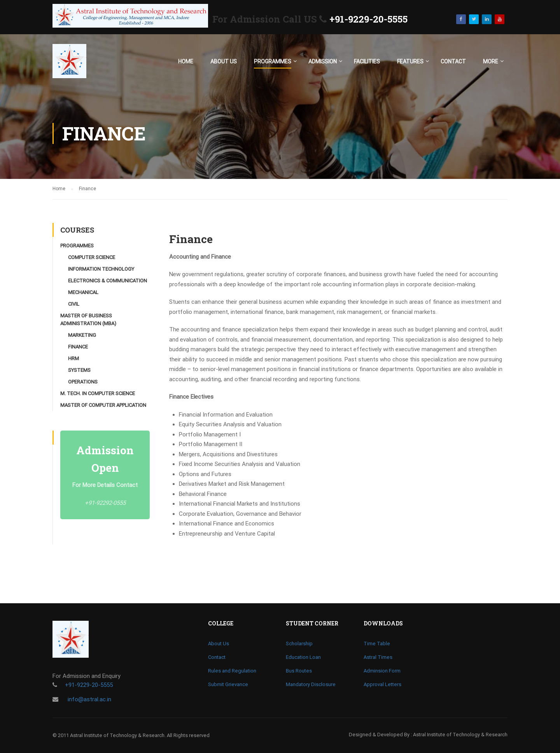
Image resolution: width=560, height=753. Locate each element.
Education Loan (303, 657)
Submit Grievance (228, 684)
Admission (323, 61)
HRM (73, 358)
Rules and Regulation (232, 671)
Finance (78, 347)
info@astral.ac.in (89, 699)
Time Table (377, 644)
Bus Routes (299, 671)
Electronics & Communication (108, 281)
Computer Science (92, 257)
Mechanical (83, 292)
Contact (453, 61)
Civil (74, 304)
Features (410, 61)
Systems (79, 370)
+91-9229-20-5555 (368, 19)
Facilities (367, 61)
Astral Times (378, 657)
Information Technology (101, 269)
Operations (83, 382)
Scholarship (299, 644)
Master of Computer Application (103, 405)
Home (186, 61)
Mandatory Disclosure (311, 684)
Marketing (82, 335)
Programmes (273, 61)
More (491, 61)
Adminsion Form (382, 671)
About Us (224, 61)
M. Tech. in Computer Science (98, 393)
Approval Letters (382, 684)
